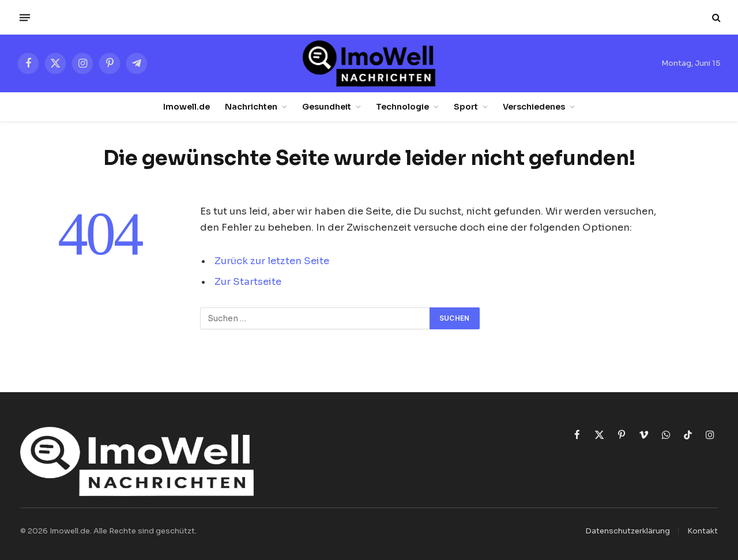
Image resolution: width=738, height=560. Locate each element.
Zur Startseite (248, 282)
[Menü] (25, 17)
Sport (466, 107)
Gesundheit (327, 107)
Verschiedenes (534, 107)
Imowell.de (187, 107)
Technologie (402, 107)
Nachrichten (251, 107)
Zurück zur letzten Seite (272, 261)
